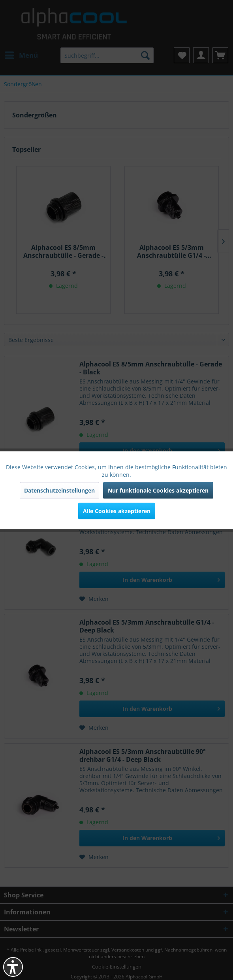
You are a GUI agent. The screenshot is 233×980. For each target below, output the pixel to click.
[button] (13, 967)
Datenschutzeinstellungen (59, 490)
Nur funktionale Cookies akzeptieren (158, 490)
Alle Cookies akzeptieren (117, 511)
